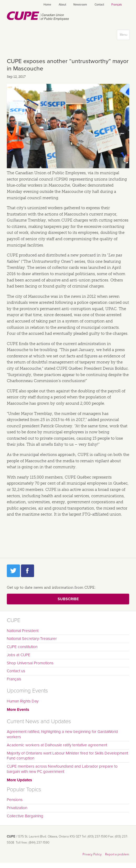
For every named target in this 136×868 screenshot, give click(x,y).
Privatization (17, 808)
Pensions (15, 800)
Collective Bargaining (25, 816)
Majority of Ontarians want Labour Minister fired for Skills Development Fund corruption (67, 756)
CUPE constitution (22, 647)
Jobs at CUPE (19, 655)
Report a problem (117, 854)
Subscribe (68, 599)
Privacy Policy (92, 854)
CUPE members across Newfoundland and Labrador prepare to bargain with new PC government (62, 769)
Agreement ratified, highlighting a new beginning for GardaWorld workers (62, 734)
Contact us (16, 671)
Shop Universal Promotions (30, 663)
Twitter (13, 571)
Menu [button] (125, 36)
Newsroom (80, 5)
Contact (99, 5)
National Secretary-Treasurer (32, 639)
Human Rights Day (23, 701)
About (62, 5)
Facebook (28, 571)
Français (117, 5)
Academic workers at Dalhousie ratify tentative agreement (57, 745)
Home (47, 5)
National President (23, 631)
